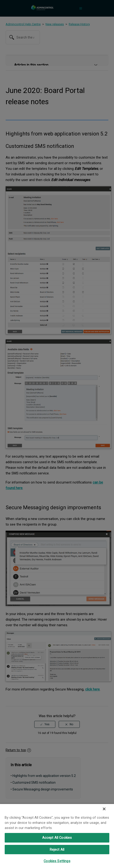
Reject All (57, 850)
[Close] (104, 809)
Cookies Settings (57, 861)
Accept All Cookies (57, 838)
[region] (57, 836)
